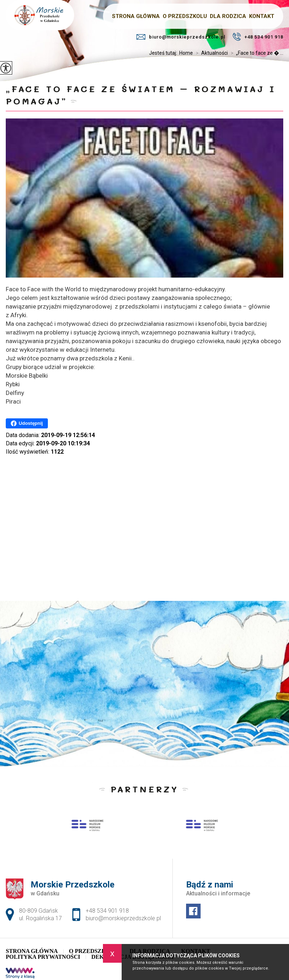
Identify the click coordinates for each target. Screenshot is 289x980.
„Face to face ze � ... (256, 53)
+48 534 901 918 (258, 37)
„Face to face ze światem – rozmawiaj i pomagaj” (141, 95)
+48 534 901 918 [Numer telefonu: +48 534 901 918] (107, 911)
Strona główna (32, 951)
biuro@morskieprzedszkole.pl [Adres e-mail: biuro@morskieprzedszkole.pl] (123, 918)
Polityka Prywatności (43, 957)
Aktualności (210, 53)
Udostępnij (27, 423)
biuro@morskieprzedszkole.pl (181, 37)
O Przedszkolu (94, 951)
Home (186, 53)
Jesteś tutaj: (164, 53)
